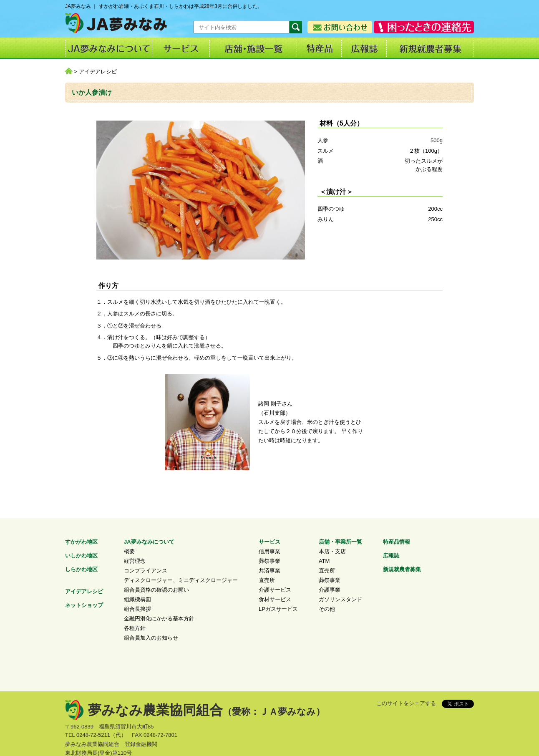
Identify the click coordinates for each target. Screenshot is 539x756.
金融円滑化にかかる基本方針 (159, 619)
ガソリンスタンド (340, 599)
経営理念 (135, 561)
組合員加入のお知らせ (151, 638)
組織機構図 (137, 599)
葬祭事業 (269, 561)
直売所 (267, 580)
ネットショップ (84, 605)
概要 (129, 551)
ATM (324, 561)
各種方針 (135, 628)
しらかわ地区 (81, 569)
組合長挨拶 (137, 609)
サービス (269, 542)
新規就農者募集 (402, 569)
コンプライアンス (146, 571)
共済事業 (269, 571)
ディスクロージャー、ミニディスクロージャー (181, 580)
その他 (327, 609)
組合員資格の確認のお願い (156, 590)
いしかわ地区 (81, 556)
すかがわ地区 (81, 542)
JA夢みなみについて (149, 542)
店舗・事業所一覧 (340, 542)
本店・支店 (332, 551)
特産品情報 (397, 542)
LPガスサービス (278, 609)
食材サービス (275, 599)
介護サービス (275, 590)
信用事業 (269, 551)
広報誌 (391, 556)
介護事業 (330, 590)
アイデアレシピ (98, 72)
